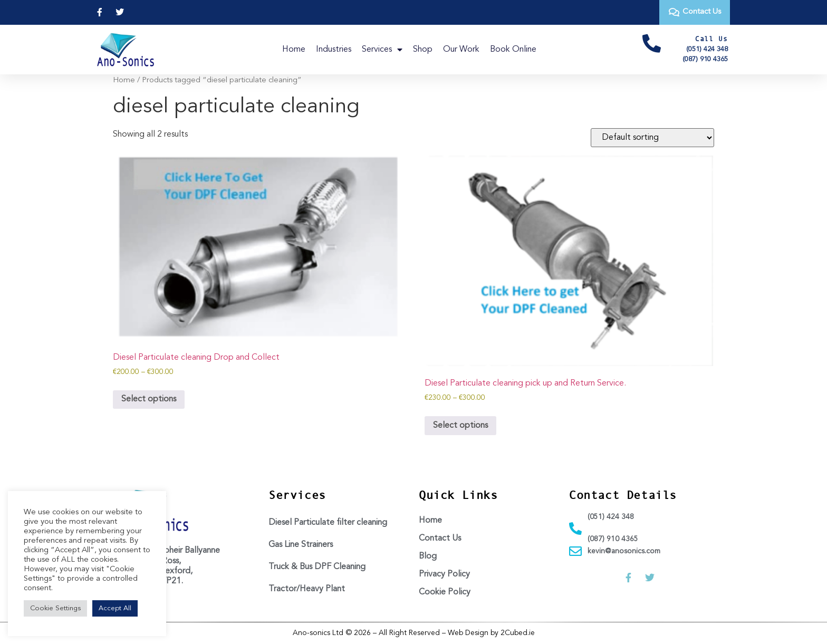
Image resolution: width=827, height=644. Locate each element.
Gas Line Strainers (301, 545)
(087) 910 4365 (705, 59)
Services (382, 50)
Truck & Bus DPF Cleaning (317, 567)
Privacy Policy (444, 574)
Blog (428, 556)
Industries (334, 50)
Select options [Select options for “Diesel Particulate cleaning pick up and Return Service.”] (460, 426)
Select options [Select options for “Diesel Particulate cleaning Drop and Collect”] (149, 399)
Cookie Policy (445, 592)
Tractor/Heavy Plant (307, 589)
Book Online (513, 50)
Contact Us (440, 539)
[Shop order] (652, 138)
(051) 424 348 (707, 49)
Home (294, 50)
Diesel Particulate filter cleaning (328, 523)
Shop (423, 50)
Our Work (461, 50)
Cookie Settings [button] (55, 608)
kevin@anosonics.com (624, 551)
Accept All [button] (115, 608)
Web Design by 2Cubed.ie (491, 633)
